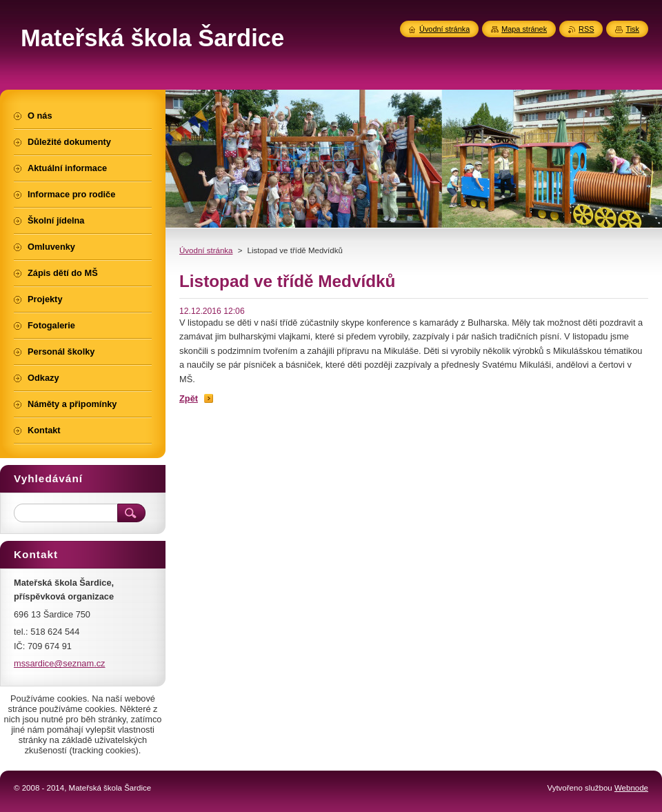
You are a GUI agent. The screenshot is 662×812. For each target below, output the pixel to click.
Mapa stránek (524, 29)
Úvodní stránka (206, 250)
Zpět (189, 398)
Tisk (632, 29)
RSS (586, 29)
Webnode (631, 788)
